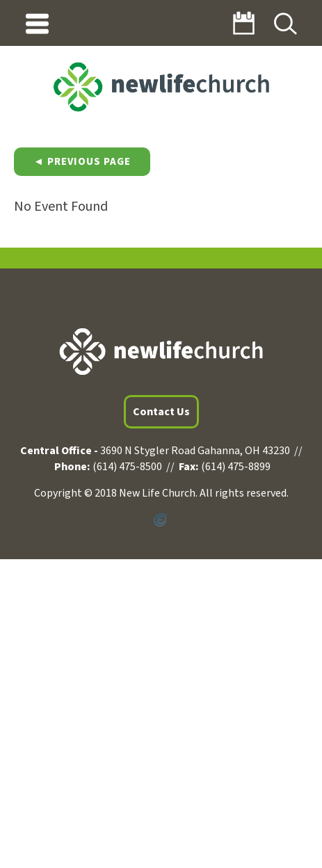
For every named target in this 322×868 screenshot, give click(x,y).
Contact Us (161, 412)
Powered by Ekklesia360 (161, 520)
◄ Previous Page (82, 162)
